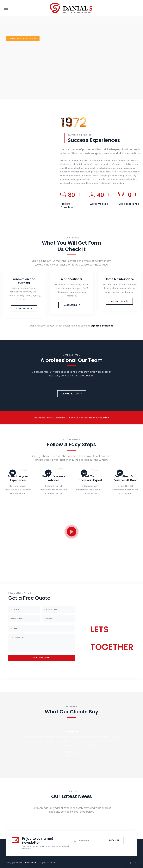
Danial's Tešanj (30, 863)
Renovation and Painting (24, 281)
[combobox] (42, 628)
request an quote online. (96, 418)
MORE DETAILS (22, 309)
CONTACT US (103, 659)
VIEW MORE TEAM (72, 394)
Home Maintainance (119, 279)
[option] (24, 296)
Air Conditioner (72, 279)
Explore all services (102, 326)
